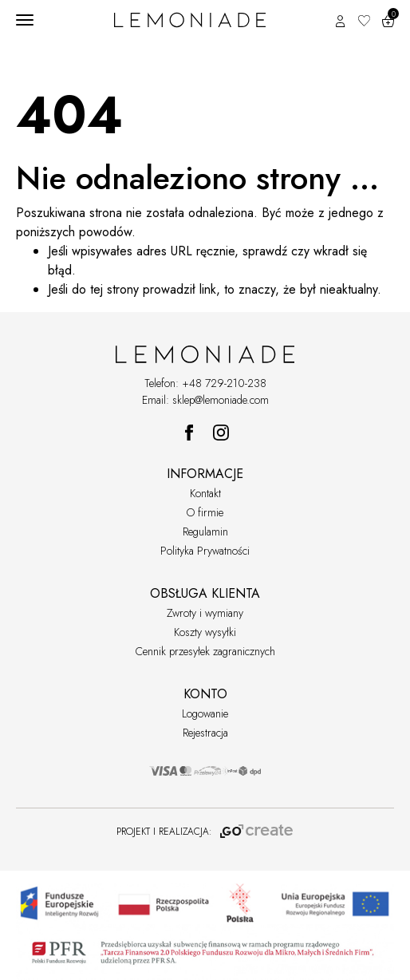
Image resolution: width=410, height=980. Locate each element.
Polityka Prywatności (205, 551)
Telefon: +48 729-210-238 (205, 383)
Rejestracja (205, 733)
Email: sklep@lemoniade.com (205, 400)
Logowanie (205, 713)
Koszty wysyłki (205, 632)
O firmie (205, 512)
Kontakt (205, 493)
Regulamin (205, 531)
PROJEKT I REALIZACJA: (205, 832)
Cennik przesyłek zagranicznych (205, 651)
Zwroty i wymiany (205, 613)
